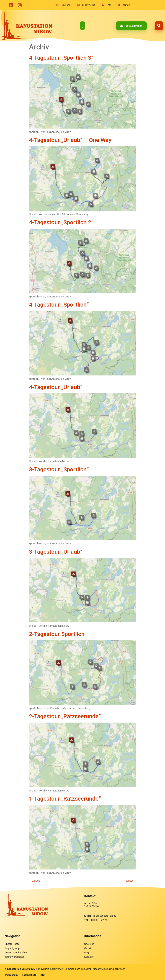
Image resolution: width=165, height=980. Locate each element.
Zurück (34, 881)
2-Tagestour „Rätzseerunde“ (65, 716)
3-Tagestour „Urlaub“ (56, 552)
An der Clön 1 (92, 903)
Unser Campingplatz (16, 953)
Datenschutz (29, 975)
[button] (82, 26)
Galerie (88, 948)
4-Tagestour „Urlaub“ (56, 387)
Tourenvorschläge (15, 957)
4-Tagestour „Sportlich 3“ (61, 58)
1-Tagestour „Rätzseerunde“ (65, 799)
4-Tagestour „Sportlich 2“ (61, 222)
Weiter (131, 881)
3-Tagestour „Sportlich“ (59, 469)
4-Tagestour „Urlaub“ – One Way (70, 140)
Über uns (89, 944)
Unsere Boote (12, 944)
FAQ (87, 953)
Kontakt (89, 957)
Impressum (11, 975)
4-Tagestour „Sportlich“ (59, 305)
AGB (43, 975)
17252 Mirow (92, 906)
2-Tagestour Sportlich (57, 634)
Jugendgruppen (13, 948)
